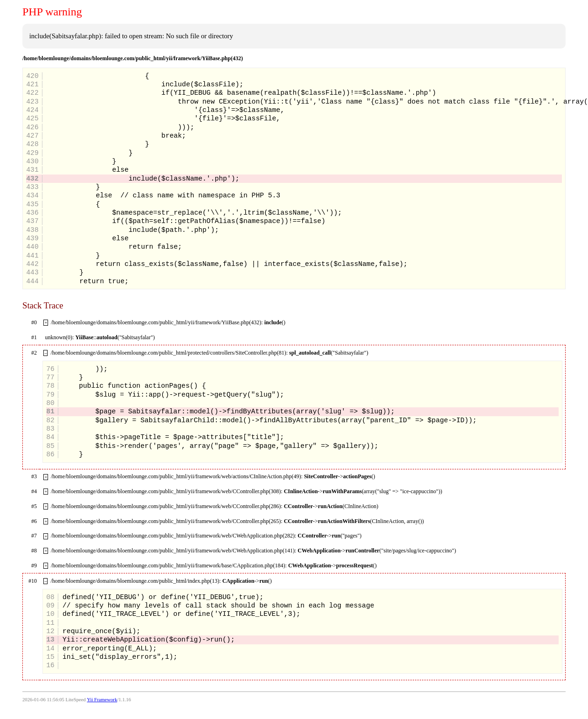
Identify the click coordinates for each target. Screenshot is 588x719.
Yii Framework (102, 700)
